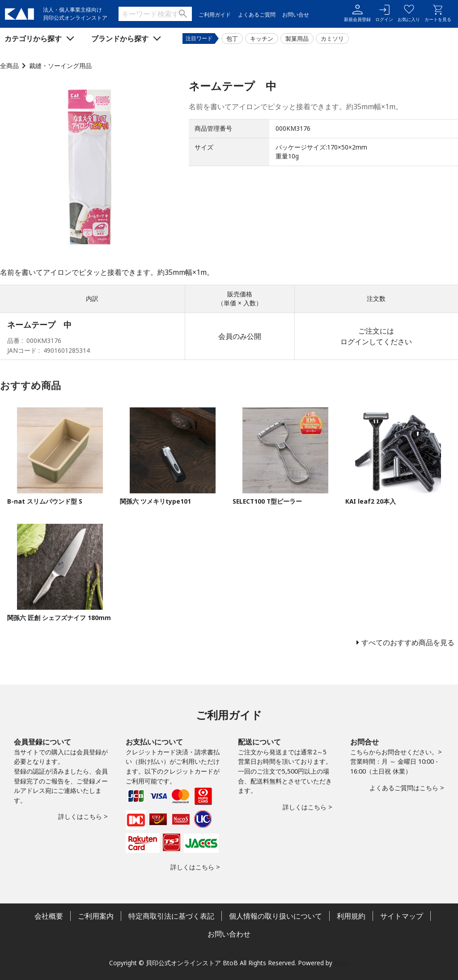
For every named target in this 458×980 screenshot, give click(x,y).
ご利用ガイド (215, 15)
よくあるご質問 (257, 15)
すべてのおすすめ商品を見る (408, 642)
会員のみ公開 (240, 336)
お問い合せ (296, 15)
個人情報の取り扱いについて (276, 916)
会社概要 (49, 916)
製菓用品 (297, 39)
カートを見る (438, 13)
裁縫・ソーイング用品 (60, 66)
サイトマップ (402, 916)
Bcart (342, 963)
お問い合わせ (229, 934)
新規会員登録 (357, 13)
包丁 (232, 39)
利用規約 (351, 916)
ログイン (384, 13)
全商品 (9, 66)
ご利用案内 (96, 916)
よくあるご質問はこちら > (407, 788)
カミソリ (332, 39)
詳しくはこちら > (83, 816)
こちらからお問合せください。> (396, 752)
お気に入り (409, 13)
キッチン (262, 39)
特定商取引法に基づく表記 (171, 916)
